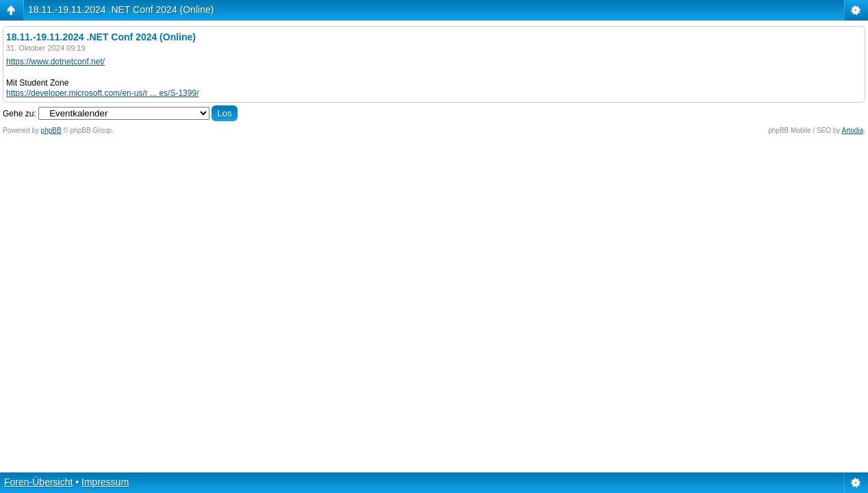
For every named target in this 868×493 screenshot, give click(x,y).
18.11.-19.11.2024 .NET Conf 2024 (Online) (121, 10)
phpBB (51, 130)
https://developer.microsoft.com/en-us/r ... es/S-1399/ (102, 93)
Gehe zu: (20, 114)
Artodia (853, 130)
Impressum (105, 482)
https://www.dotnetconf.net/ (55, 62)
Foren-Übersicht (38, 482)
